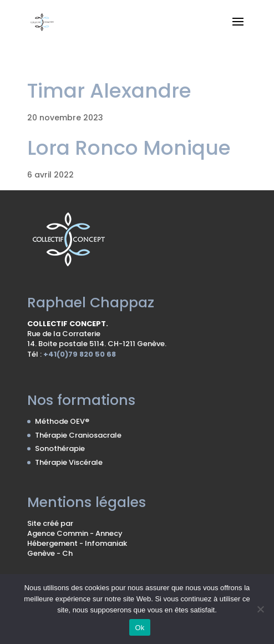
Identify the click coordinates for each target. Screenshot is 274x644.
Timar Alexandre (109, 91)
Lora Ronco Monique (129, 148)
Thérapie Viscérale (69, 462)
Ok (139, 628)
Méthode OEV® (62, 421)
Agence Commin (59, 533)
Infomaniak (106, 543)
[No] (260, 609)
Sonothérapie (60, 448)
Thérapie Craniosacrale (78, 435)
